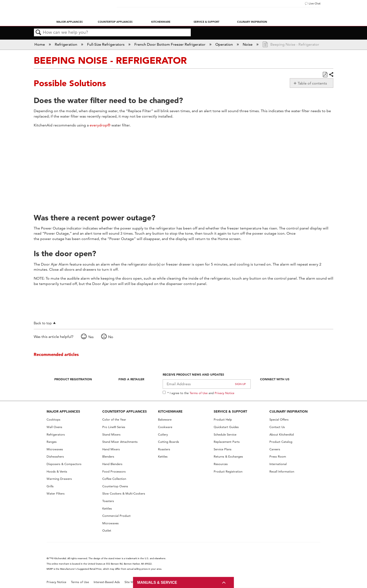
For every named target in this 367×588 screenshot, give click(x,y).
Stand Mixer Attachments (120, 442)
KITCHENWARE (170, 411)
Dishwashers (55, 457)
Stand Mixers (111, 435)
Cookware (165, 427)
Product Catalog (281, 442)
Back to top (43, 323)
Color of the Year (114, 420)
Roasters (164, 449)
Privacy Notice (224, 393)
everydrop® (100, 125)
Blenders (108, 457)
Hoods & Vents (57, 472)
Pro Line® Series (114, 427)
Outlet (107, 531)
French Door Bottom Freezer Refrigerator (170, 44)
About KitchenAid (282, 435)
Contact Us (277, 427)
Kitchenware (161, 22)
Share (331, 75)
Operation (225, 44)
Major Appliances (70, 22)
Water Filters (56, 494)
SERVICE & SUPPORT (230, 411)
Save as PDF (325, 75)
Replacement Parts (227, 442)
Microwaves (55, 449)
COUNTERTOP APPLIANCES (125, 411)
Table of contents (312, 83)
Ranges (52, 442)
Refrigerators (56, 435)
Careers (275, 449)
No (111, 337)
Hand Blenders (112, 464)
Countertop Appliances (115, 22)
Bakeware (165, 420)
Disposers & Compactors (64, 464)
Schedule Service (225, 435)
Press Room (278, 457)
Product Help (223, 420)
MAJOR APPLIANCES (63, 411)
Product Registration (73, 379)
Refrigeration (66, 44)
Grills (50, 486)
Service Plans (223, 449)
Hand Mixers (111, 449)
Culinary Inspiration (252, 22)
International (278, 464)
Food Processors (114, 472)
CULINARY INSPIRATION (288, 411)
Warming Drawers (59, 479)
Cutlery (163, 435)
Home (40, 44)
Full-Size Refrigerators (106, 44)
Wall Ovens (54, 427)
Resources (221, 464)
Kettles (107, 508)
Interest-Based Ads (107, 582)
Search (38, 33)
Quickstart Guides (226, 427)
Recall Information (282, 472)
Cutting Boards (169, 442)
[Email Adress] (207, 384)
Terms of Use (199, 393)
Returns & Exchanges (228, 457)
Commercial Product (116, 516)
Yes (91, 337)
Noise (248, 44)
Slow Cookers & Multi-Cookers (124, 494)
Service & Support (206, 22)
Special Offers (279, 420)
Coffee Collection (114, 479)
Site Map (131, 582)
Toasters (108, 501)
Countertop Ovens (115, 486)
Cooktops (53, 420)
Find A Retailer (131, 379)
